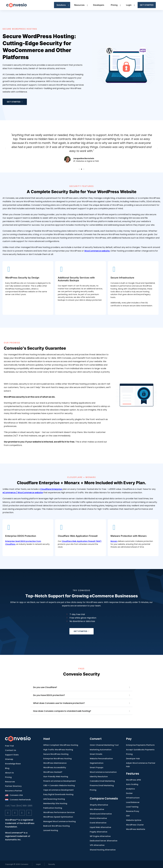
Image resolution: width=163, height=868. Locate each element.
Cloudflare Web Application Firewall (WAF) (81, 541)
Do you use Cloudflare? (45, 687)
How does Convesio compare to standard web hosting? (62, 711)
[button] (6, 148)
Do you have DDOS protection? (49, 695)
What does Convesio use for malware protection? (59, 703)
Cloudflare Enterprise (51, 489)
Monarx (114, 541)
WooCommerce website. (97, 251)
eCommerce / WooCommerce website (23, 493)
